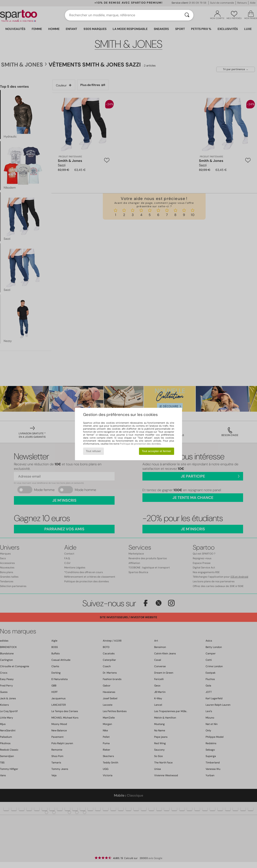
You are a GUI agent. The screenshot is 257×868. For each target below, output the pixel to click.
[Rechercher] (187, 15)
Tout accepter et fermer (156, 451)
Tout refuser (93, 451)
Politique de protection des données (140, 444)
